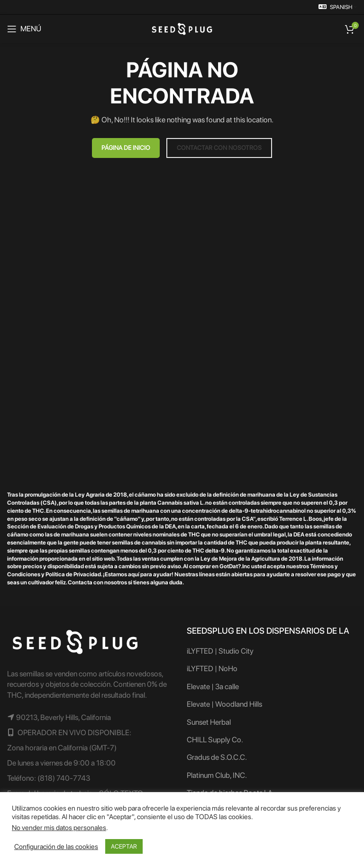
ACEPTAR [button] (124, 846)
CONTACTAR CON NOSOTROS (219, 148)
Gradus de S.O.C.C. (217, 757)
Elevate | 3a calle (213, 687)
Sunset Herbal (209, 722)
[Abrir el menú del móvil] (24, 29)
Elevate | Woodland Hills (224, 704)
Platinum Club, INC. (217, 775)
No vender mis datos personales (59, 828)
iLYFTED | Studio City (220, 651)
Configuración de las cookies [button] (56, 847)
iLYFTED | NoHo (212, 669)
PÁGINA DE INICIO (126, 148)
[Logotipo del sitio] (182, 28)
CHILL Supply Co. (215, 740)
